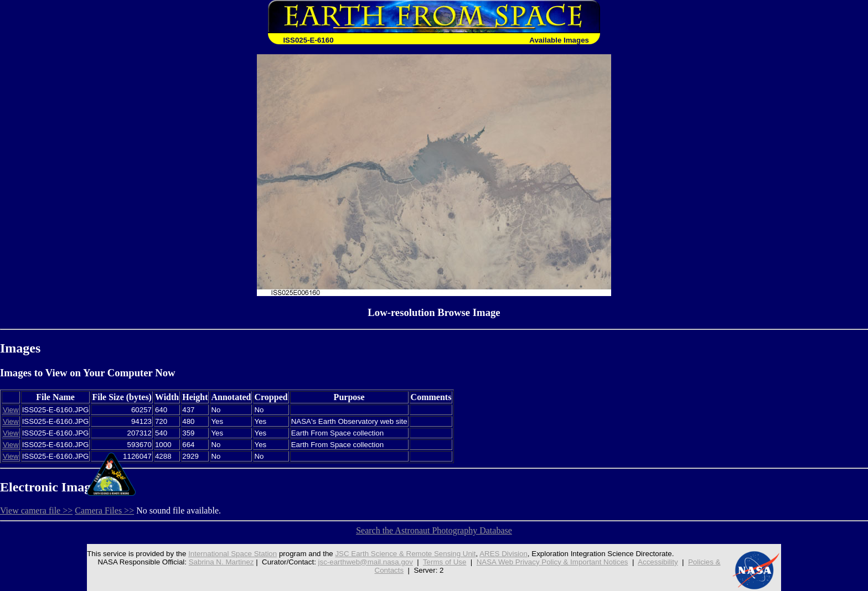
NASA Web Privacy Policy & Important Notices (552, 562)
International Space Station (232, 554)
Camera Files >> (104, 510)
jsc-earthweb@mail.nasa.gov (366, 562)
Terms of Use (445, 562)
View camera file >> (36, 510)
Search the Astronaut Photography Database (434, 530)
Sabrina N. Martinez (221, 562)
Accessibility (658, 562)
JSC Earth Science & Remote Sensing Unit (405, 554)
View (11, 410)
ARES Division (503, 554)
